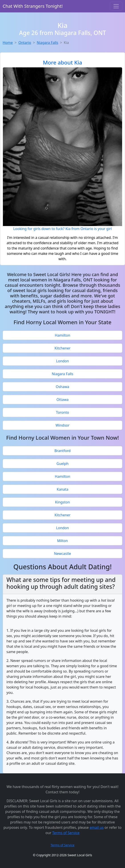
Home (8, 43)
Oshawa (62, 387)
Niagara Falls (47, 43)
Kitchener (63, 348)
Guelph (62, 464)
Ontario (25, 43)
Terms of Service (66, 833)
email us (97, 827)
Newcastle (62, 554)
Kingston (62, 502)
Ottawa (62, 400)
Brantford (62, 451)
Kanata (62, 489)
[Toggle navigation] (116, 6)
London (62, 361)
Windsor (62, 425)
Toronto (62, 412)
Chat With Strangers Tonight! (33, 6)
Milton (62, 541)
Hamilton (62, 335)
